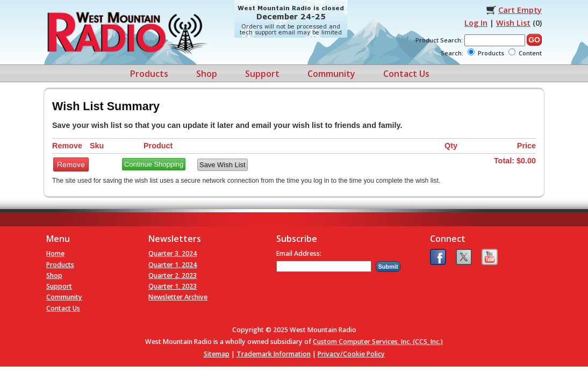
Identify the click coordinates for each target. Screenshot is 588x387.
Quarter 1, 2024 (173, 265)
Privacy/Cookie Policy (351, 354)
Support (262, 74)
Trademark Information (274, 354)
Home (55, 253)
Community (331, 74)
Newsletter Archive (178, 297)
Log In (476, 23)
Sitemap (217, 354)
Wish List (513, 23)
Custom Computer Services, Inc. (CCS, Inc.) (378, 342)
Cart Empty (520, 10)
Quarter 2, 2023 (173, 275)
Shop (207, 74)
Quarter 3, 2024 (173, 253)
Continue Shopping (154, 164)
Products (149, 74)
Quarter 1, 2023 (173, 286)
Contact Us (406, 74)
